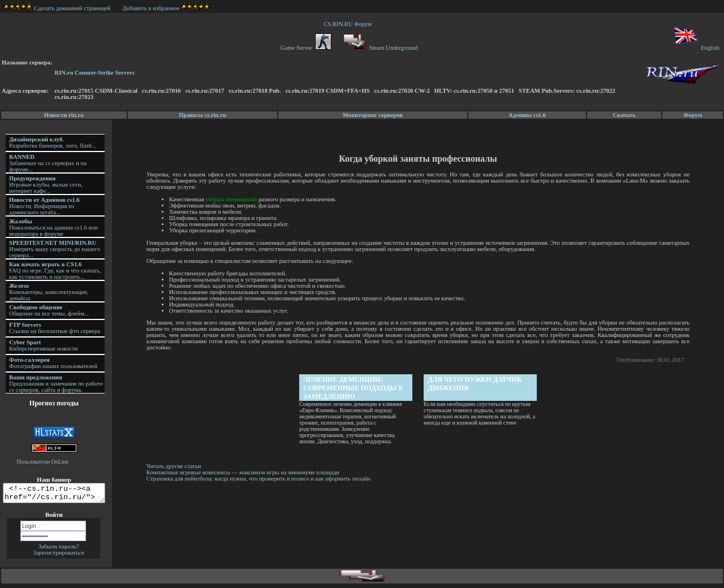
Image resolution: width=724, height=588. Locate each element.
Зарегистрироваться (59, 556)
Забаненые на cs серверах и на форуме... (48, 163)
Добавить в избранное (151, 8)
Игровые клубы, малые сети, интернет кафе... (46, 185)
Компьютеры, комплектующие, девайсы (49, 292)
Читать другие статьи (176, 466)
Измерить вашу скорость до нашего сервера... (55, 249)
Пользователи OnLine (43, 462)
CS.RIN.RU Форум (349, 24)
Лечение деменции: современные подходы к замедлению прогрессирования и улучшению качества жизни (354, 388)
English (696, 48)
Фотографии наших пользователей (53, 363)
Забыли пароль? (58, 550)
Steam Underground (379, 48)
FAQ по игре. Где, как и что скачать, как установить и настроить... (55, 271)
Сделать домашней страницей (57, 8)
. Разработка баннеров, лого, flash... (53, 142)
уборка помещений (233, 199)
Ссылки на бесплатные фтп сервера (55, 328)
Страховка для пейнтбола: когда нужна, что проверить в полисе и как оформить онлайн (260, 479)
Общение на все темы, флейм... (49, 310)
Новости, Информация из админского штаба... (44, 206)
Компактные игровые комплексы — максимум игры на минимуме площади (245, 472)
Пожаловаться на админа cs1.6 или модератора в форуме (53, 228)
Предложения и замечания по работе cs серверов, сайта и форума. (56, 384)
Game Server (306, 48)
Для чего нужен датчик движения (476, 384)
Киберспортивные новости (43, 345)
